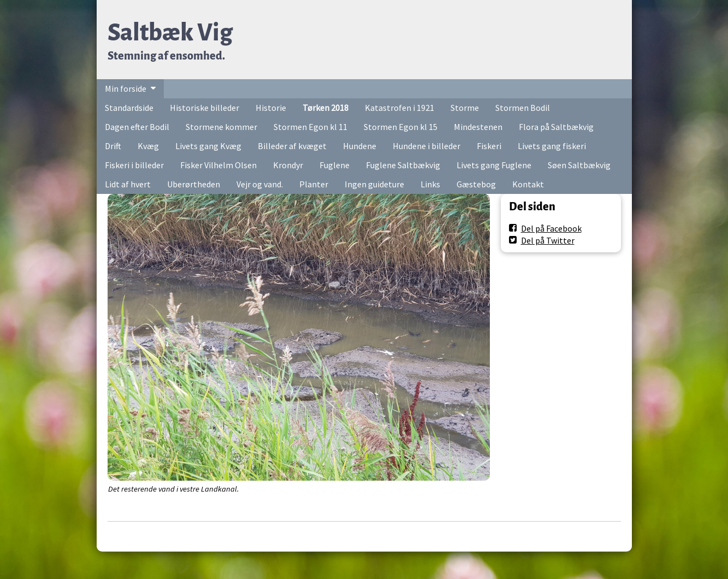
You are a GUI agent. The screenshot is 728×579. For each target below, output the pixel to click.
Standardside (129, 108)
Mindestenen (478, 127)
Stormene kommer (221, 127)
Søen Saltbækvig (579, 165)
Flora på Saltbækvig (556, 127)
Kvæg (148, 146)
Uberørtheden (194, 184)
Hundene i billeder (427, 146)
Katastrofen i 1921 (399, 108)
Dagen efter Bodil (137, 127)
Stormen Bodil (523, 108)
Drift (113, 146)
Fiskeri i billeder (134, 165)
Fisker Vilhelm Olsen (218, 165)
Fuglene (335, 165)
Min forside (126, 88)
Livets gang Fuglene (494, 165)
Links (430, 184)
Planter (314, 184)
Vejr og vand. (260, 184)
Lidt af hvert (128, 184)
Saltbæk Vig (170, 33)
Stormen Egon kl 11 (310, 127)
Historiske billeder (205, 108)
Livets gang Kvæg (208, 146)
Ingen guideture (374, 184)
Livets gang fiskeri (552, 146)
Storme (465, 108)
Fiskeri (489, 146)
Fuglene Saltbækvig (403, 165)
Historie (271, 108)
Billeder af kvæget (292, 146)
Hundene (360, 146)
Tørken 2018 (325, 108)
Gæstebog (476, 184)
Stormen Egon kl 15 (401, 127)
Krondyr (288, 165)
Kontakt (528, 184)
